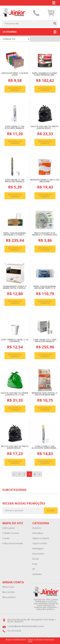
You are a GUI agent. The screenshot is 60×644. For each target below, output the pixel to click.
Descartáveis (38, 554)
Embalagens (38, 549)
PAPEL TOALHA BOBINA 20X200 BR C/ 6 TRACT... (15, 234)
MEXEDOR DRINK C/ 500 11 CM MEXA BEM (45, 181)
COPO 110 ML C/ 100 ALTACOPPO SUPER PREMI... (45, 447)
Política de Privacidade (13, 543)
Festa (35, 564)
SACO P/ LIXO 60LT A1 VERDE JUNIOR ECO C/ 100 (15, 394)
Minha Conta (8, 587)
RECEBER (51, 510)
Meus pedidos (9, 597)
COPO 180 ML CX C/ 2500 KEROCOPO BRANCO (45, 341)
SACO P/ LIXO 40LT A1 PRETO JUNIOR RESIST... (45, 127)
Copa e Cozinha (40, 543)
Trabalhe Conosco (11, 533)
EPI (34, 569)
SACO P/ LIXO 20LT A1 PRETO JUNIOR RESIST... (15, 447)
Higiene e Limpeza (41, 538)
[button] (51, 13)
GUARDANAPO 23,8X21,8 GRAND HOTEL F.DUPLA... (15, 287)
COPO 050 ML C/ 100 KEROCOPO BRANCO (15, 181)
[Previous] (14, 474)
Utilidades (37, 574)
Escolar (36, 559)
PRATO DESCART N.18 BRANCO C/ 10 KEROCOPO (45, 234)
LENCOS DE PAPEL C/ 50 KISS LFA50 (15, 74)
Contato (6, 538)
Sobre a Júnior (9, 528)
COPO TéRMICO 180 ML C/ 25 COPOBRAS (15, 341)
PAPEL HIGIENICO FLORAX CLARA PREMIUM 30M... (45, 74)
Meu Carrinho (9, 592)
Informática (38, 533)
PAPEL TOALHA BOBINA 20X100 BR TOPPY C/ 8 (45, 287)
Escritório (37, 528)
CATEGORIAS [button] (30, 32)
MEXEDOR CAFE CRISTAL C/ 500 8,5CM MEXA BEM (45, 394)
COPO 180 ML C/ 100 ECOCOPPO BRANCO (15, 127)
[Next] (40, 474)
